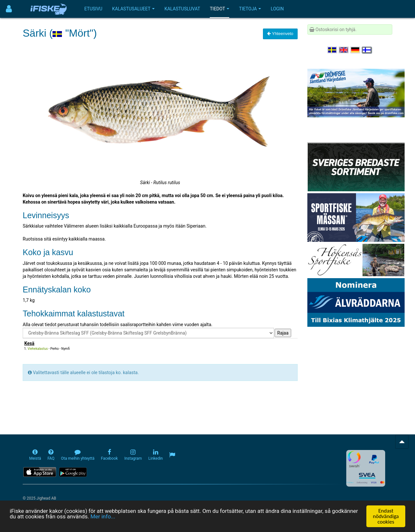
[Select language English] (344, 50)
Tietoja (250, 9)
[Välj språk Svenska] (333, 50)
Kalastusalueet (134, 9)
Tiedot (219, 9)
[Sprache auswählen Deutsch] (356, 50)
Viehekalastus (38, 349)
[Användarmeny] (9, 9)
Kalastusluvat (182, 9)
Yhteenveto (280, 34)
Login (277, 9)
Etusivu (93, 9)
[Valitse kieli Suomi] (367, 50)
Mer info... (103, 517)
